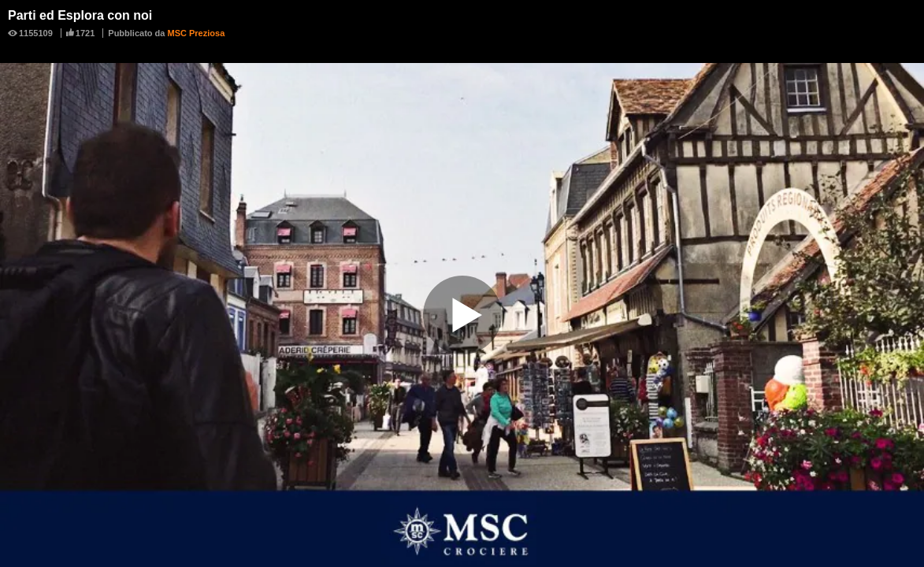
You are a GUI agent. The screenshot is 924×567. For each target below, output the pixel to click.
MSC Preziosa (197, 33)
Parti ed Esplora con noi (80, 15)
